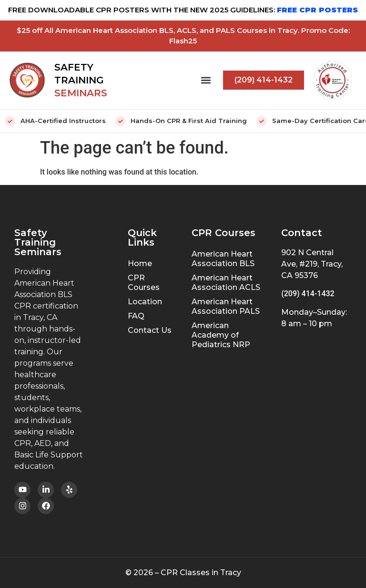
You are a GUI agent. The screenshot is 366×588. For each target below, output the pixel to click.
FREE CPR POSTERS (317, 10)
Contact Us (150, 330)
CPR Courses (144, 283)
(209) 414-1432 (308, 294)
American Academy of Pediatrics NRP (221, 335)
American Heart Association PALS (226, 306)
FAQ (136, 316)
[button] (206, 80)
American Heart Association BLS (223, 259)
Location (145, 302)
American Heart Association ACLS (226, 283)
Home (140, 263)
